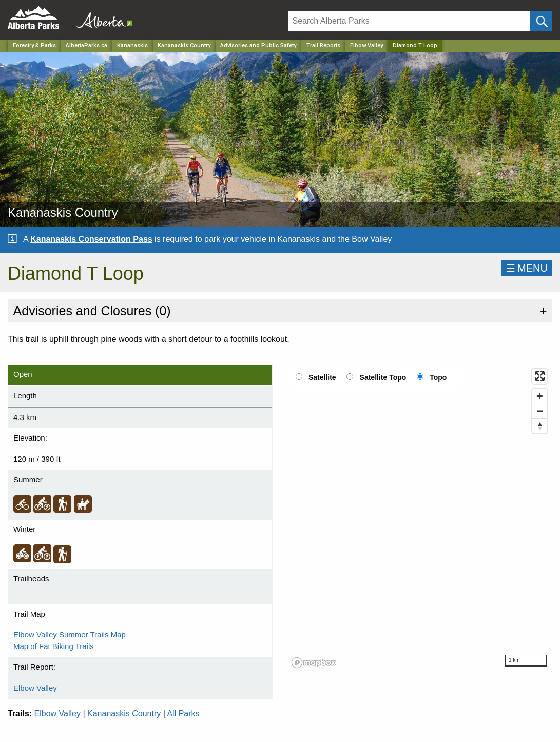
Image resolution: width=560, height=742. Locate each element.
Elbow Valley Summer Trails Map (70, 634)
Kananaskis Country (124, 714)
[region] (420, 518)
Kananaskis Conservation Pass (91, 239)
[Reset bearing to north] (540, 426)
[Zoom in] (540, 396)
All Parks (183, 714)
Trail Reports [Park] (323, 45)
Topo (438, 377)
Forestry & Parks (34, 45)
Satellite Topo (383, 377)
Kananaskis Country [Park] (184, 45)
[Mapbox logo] (314, 663)
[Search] (409, 21)
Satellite (322, 377)
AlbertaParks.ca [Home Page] (86, 45)
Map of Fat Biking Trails (54, 646)
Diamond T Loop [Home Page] (415, 45)
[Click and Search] (541, 21)
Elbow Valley (366, 45)
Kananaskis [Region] (132, 45)
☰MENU (527, 268)
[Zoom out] (540, 411)
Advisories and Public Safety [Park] (258, 45)
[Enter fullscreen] (540, 376)
